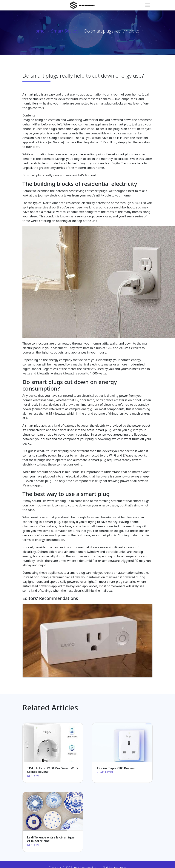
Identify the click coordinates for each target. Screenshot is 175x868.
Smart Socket (65, 31)
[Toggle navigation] (148, 5)
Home (38, 31)
